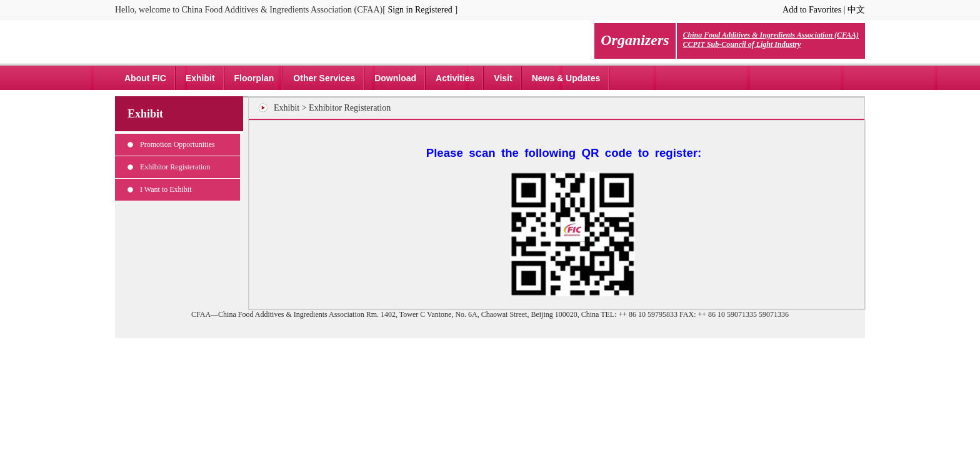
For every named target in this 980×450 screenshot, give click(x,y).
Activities (455, 78)
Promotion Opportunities (177, 144)
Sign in (400, 10)
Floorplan (254, 78)
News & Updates (566, 78)
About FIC (145, 78)
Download (395, 78)
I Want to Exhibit (166, 189)
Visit (503, 78)
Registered (434, 10)
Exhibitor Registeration (175, 167)
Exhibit (200, 78)
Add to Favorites (812, 10)
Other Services (324, 78)
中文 (856, 10)
